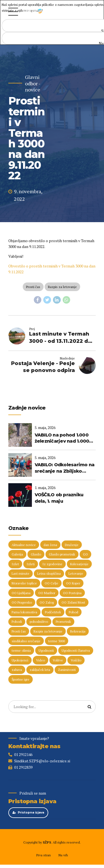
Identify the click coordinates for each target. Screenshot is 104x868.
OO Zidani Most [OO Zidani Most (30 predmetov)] (73, 602)
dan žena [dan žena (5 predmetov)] (50, 545)
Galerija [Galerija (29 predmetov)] (17, 554)
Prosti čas (33, 287)
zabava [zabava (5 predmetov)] (17, 670)
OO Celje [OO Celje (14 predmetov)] (51, 583)
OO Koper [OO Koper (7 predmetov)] (73, 583)
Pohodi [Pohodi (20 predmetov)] (17, 622)
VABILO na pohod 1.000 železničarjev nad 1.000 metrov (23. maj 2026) (62, 438)
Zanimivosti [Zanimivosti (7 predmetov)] (67, 670)
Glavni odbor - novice (33, 83)
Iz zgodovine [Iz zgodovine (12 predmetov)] (52, 564)
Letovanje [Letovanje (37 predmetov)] (76, 573)
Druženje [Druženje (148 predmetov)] (72, 545)
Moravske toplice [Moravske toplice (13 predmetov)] (24, 583)
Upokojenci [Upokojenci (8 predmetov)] (20, 660)
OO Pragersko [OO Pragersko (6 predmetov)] (22, 602)
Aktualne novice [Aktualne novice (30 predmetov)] (24, 545)
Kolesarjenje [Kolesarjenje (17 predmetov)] (79, 564)
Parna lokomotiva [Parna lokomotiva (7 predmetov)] (24, 612)
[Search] (90, 707)
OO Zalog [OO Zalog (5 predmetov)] (47, 602)
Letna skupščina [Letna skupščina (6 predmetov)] (49, 573)
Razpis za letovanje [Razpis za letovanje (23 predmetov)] (48, 631)
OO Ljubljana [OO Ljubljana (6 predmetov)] (21, 593)
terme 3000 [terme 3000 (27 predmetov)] (57, 641)
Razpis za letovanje (62, 287)
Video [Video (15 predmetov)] (40, 660)
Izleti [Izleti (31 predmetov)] (31, 564)
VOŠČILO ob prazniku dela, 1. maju (59, 498)
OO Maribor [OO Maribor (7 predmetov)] (47, 593)
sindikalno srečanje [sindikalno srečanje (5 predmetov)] (26, 641)
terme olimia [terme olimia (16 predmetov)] (21, 650)
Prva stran (43, 855)
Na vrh (63, 855)
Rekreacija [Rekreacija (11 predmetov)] (78, 631)
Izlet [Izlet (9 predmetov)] (15, 564)
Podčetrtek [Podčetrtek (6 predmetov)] (53, 612)
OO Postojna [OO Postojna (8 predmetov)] (72, 593)
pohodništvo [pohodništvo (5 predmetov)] (39, 622)
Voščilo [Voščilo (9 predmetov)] (76, 660)
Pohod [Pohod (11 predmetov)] (73, 612)
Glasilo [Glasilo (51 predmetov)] (36, 554)
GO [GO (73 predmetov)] (85, 554)
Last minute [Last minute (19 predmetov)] (21, 573)
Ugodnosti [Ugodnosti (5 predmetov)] (46, 650)
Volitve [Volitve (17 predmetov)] (58, 660)
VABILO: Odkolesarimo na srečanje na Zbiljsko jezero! (65, 468)
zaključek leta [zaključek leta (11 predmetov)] (40, 670)
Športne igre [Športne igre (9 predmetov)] (21, 679)
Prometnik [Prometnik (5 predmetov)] (63, 622)
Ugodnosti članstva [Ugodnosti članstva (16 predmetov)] (76, 650)
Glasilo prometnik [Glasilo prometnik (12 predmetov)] (62, 554)
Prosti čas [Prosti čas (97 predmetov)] (19, 631)
